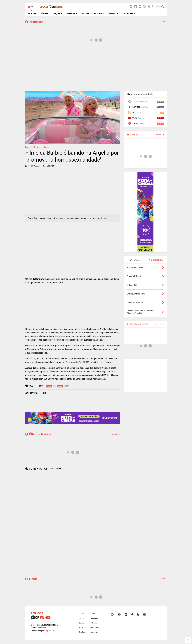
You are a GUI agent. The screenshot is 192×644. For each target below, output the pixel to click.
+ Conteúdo (131, 13)
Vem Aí (82, 618)
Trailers (99, 13)
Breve (45, 13)
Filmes (72, 13)
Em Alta (114, 13)
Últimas (133, 135)
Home (32, 13)
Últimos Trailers (38, 434)
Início (27, 147)
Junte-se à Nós (94, 627)
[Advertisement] (96, 68)
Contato (82, 632)
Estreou (85, 13)
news (37, 147)
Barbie (46, 147)
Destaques (34, 22)
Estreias (82, 623)
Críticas (95, 623)
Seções (58, 13)
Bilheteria (94, 618)
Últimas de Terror (137, 324)
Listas (31, 579)
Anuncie (95, 632)
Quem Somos (82, 627)
